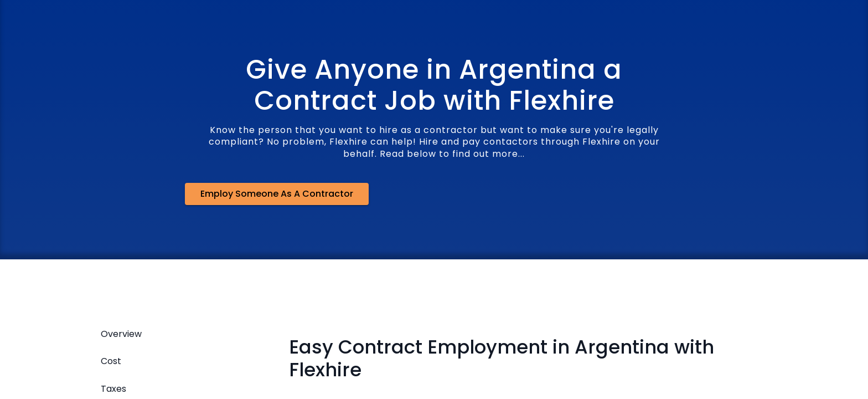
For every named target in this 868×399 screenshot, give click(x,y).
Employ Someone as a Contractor (277, 194)
